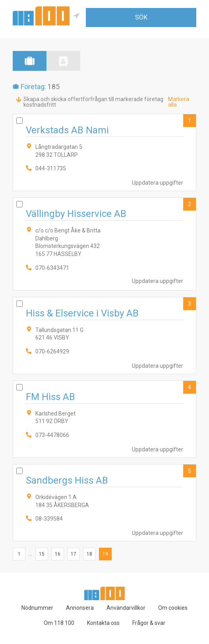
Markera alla (179, 102)
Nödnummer (37, 608)
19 (105, 554)
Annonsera (80, 608)
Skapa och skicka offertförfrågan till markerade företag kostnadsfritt (93, 102)
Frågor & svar (149, 623)
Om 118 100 (59, 623)
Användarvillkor (126, 608)
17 (74, 554)
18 (89, 554)
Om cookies (173, 608)
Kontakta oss (103, 623)
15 (42, 554)
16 (58, 554)
